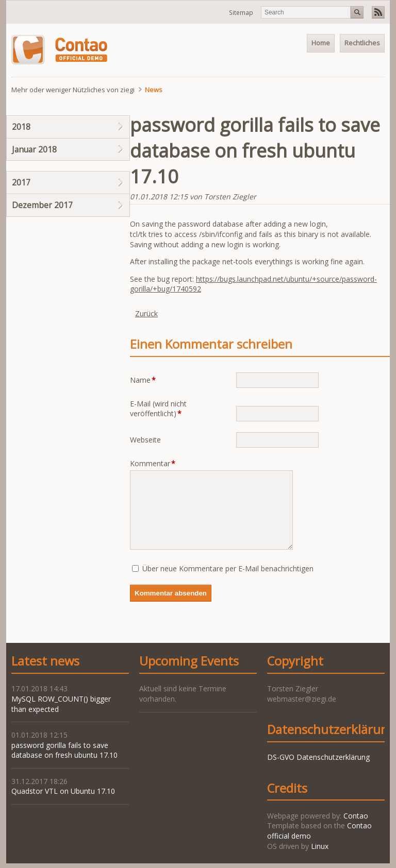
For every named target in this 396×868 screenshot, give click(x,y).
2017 (21, 182)
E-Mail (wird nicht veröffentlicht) (158, 409)
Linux (320, 846)
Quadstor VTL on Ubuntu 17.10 (63, 791)
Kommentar (153, 463)
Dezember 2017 (42, 205)
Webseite (145, 440)
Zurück (146, 313)
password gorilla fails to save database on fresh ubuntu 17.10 (64, 750)
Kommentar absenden (171, 593)
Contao (356, 816)
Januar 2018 (34, 149)
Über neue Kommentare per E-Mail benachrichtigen (228, 568)
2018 (21, 127)
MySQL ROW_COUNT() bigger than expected (61, 704)
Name (146, 380)
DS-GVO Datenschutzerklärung (318, 757)
